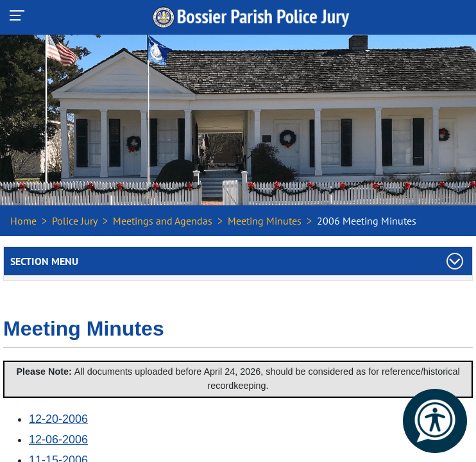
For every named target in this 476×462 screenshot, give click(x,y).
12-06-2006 (58, 440)
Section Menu (44, 261)
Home (23, 221)
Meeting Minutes (265, 221)
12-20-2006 (58, 419)
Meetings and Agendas (163, 221)
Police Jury (75, 221)
